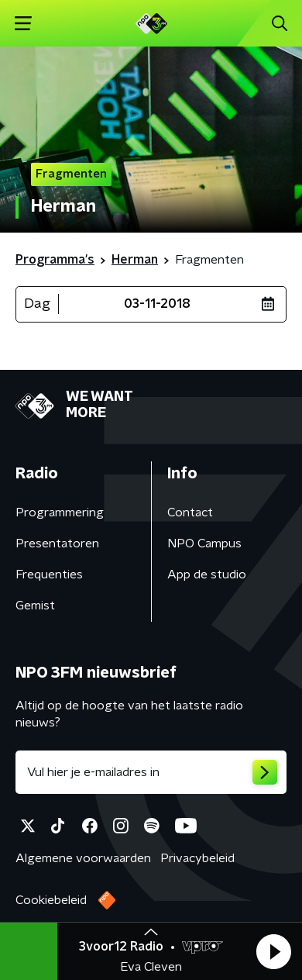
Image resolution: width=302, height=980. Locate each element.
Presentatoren (57, 543)
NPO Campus (204, 543)
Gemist (35, 606)
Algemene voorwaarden (83, 858)
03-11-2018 (157, 304)
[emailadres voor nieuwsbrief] (151, 772)
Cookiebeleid (51, 900)
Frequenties (49, 575)
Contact (190, 512)
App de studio (207, 575)
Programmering (60, 512)
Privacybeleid (197, 858)
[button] (273, 951)
